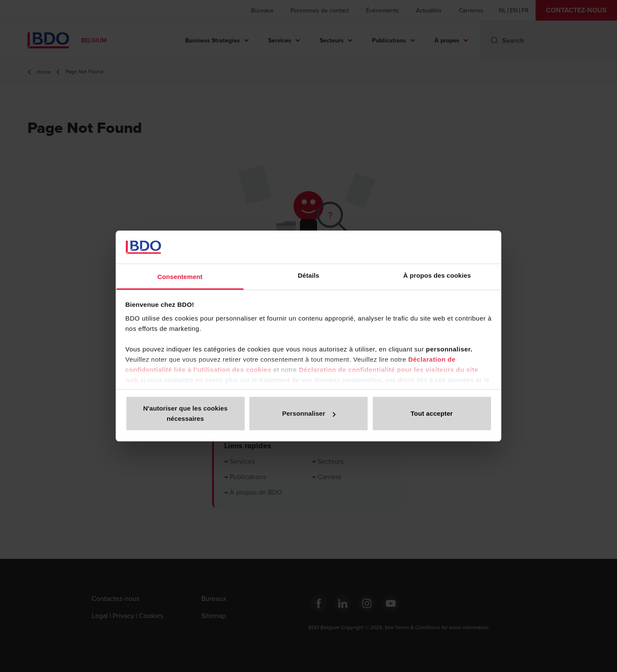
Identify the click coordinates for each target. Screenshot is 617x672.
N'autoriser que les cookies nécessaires (185, 413)
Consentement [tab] (180, 277)
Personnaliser (309, 413)
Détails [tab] (308, 275)
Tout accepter (432, 413)
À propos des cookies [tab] (437, 275)
